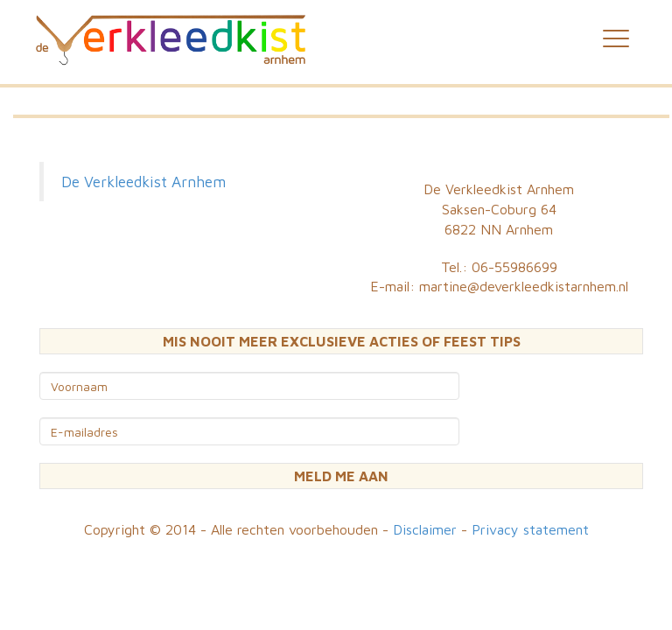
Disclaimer (425, 529)
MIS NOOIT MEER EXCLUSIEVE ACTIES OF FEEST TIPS (342, 341)
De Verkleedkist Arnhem (143, 182)
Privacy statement (530, 529)
